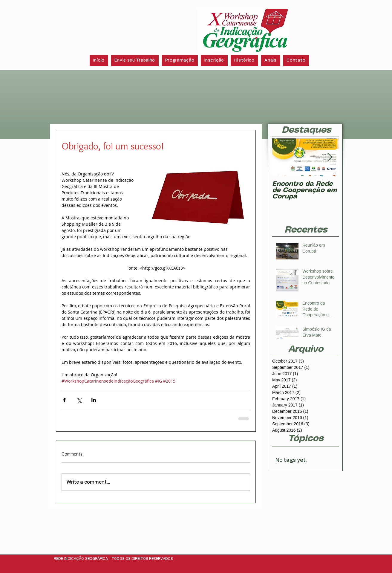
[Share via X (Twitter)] (79, 400)
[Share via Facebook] (64, 400)
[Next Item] (330, 157)
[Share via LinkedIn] (94, 400)
